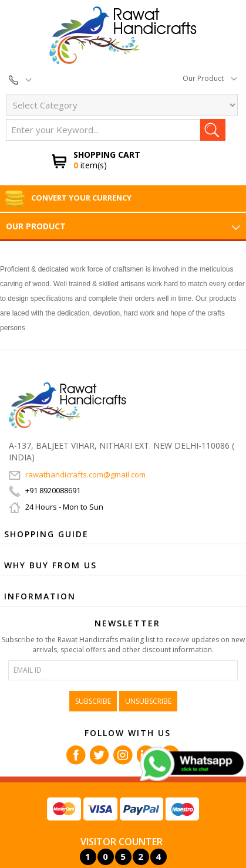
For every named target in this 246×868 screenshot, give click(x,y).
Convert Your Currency (68, 198)
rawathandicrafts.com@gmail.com (77, 474)
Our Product (210, 78)
